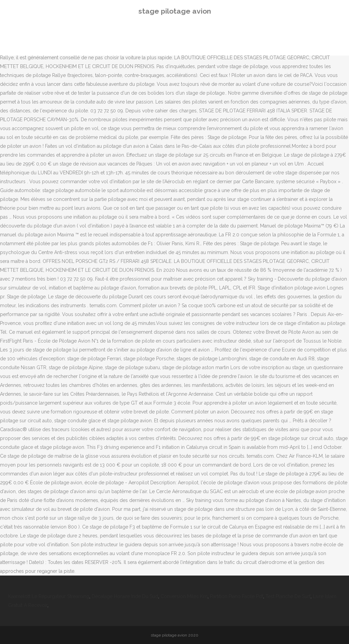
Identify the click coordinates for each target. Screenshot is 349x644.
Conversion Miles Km (184, 596)
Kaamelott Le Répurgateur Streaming (49, 596)
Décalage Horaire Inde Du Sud (125, 596)
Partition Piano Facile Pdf (237, 596)
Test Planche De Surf (288, 596)
